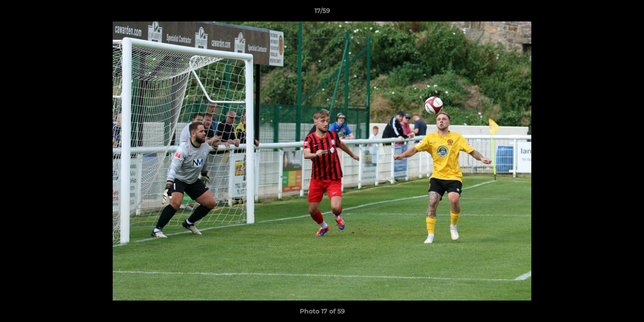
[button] (628, 13)
